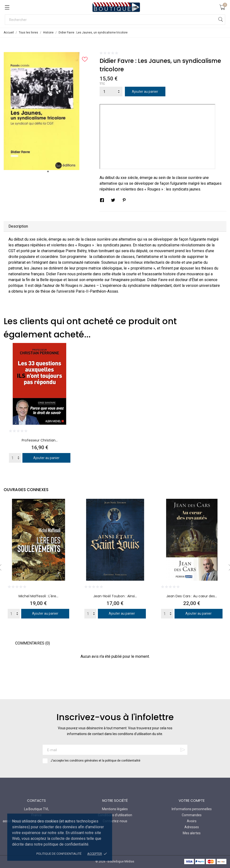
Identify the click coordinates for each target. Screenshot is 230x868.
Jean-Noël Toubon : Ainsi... (115, 596)
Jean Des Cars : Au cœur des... (192, 596)
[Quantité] (111, 92)
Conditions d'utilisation (115, 815)
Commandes (192, 815)
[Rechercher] (115, 20)
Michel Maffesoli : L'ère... (38, 596)
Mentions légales (115, 809)
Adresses (192, 827)
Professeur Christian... (40, 440)
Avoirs (192, 821)
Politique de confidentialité (59, 854)
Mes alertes (192, 833)
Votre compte (192, 801)
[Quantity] (15, 458)
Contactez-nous (115, 821)
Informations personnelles (192, 809)
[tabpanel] (48, 111)
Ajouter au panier (145, 92)
